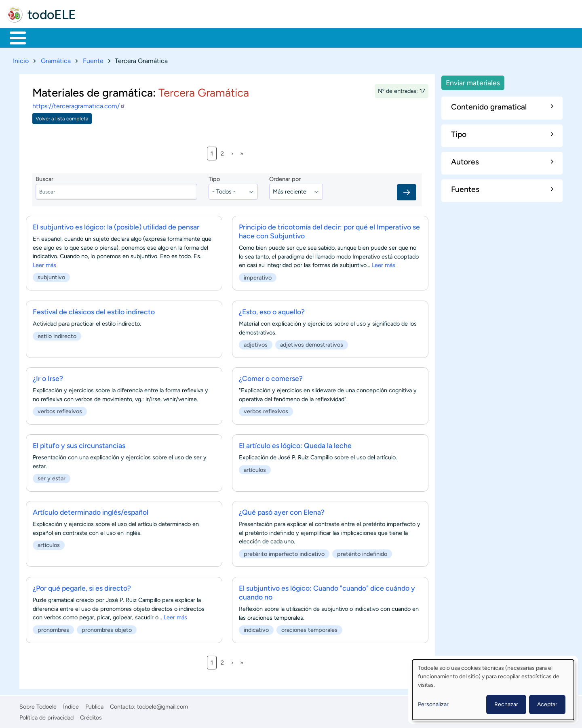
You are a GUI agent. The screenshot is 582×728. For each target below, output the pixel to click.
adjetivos (256, 343)
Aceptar (547, 704)
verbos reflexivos (60, 410)
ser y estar (52, 477)
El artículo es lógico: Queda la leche (295, 444)
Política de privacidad (46, 716)
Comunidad (300, 37)
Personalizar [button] (433, 704)
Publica (94, 705)
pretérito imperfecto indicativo (284, 553)
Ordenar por (285, 178)
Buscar (337, 37)
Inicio (14, 37)
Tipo (214, 178)
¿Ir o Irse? (48, 377)
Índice (71, 705)
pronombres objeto (107, 628)
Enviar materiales (473, 81)
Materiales (46, 37)
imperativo (258, 276)
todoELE (52, 15)
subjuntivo (51, 276)
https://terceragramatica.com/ (79, 105)
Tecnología (245, 37)
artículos (255, 468)
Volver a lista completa (62, 117)
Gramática (56, 59)
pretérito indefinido (362, 553)
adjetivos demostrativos (312, 343)
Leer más (44, 264)
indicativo (256, 628)
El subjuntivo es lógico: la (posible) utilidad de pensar (116, 226)
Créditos (91, 716)
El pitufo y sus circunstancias (79, 444)
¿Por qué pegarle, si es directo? (82, 586)
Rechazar (506, 704)
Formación (99, 37)
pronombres (53, 628)
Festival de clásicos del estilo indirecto (94, 310)
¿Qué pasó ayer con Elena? (282, 511)
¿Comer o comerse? (271, 377)
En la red (194, 37)
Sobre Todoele (38, 705)
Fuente (93, 59)
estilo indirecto (57, 335)
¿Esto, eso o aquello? (272, 310)
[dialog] (493, 690)
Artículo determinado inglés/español (91, 511)
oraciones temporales (309, 628)
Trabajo (148, 37)
